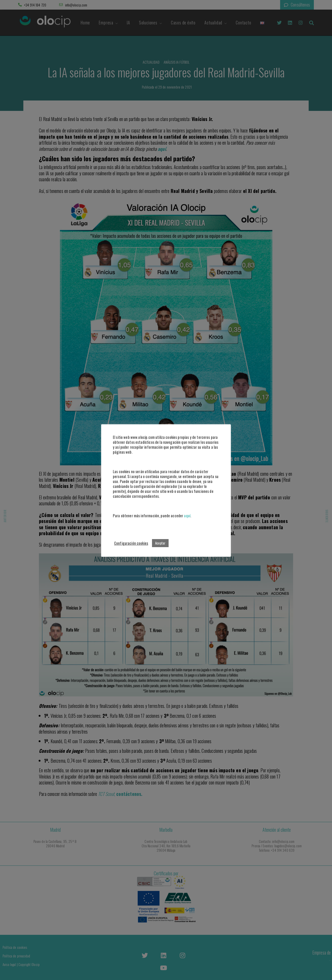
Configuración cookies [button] (131, 543)
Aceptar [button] (160, 543)
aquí (187, 516)
